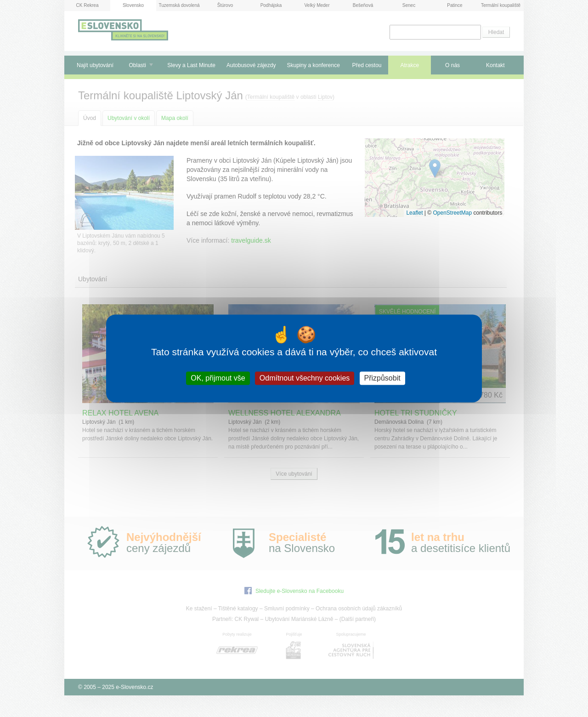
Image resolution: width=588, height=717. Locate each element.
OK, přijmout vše (218, 378)
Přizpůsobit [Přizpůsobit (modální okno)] (382, 378)
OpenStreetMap (452, 213)
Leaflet (414, 213)
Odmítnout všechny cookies (305, 378)
